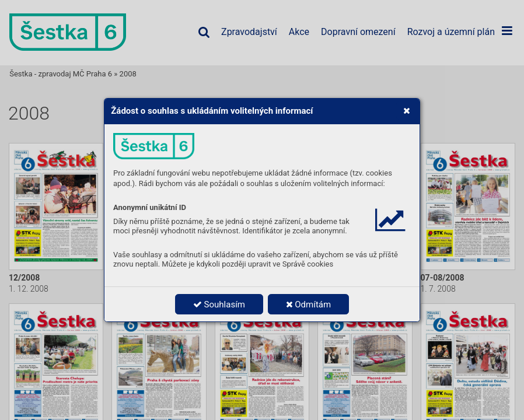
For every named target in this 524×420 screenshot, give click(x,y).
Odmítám (309, 304)
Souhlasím (219, 304)
